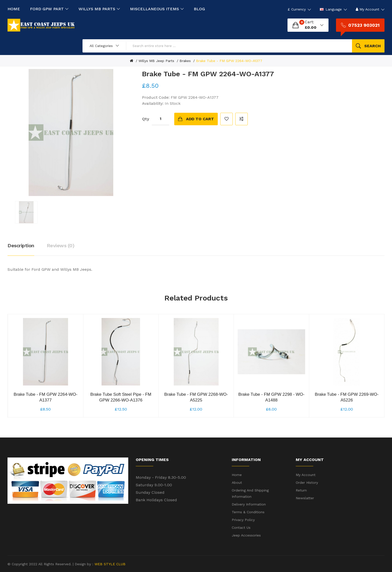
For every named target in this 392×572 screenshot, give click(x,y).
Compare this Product (241, 119)
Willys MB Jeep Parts (156, 61)
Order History (307, 482)
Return (301, 490)
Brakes (185, 61)
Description (21, 245)
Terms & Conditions (248, 512)
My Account (306, 475)
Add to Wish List (226, 119)
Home (237, 475)
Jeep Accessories (246, 535)
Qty (146, 119)
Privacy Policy (243, 520)
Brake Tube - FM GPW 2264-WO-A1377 (229, 61)
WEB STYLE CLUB (109, 564)
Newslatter (305, 498)
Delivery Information (249, 504)
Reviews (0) (61, 245)
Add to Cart (200, 119)
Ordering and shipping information (250, 493)
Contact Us (241, 527)
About (237, 482)
